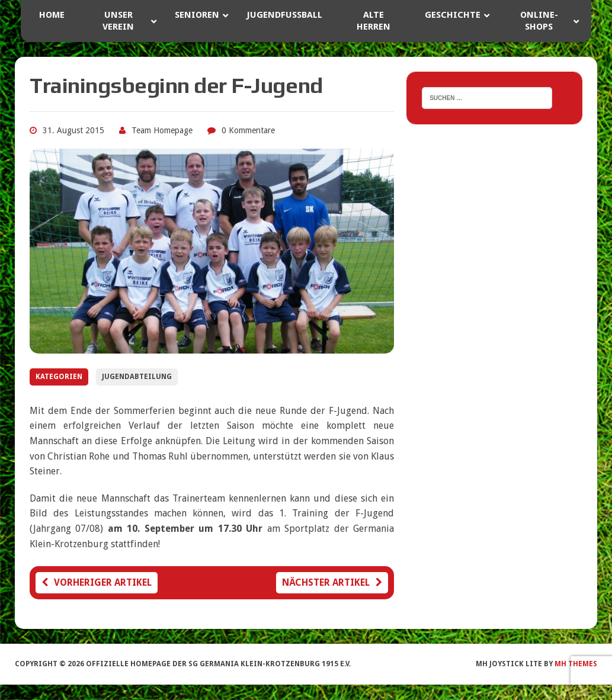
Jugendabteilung (137, 377)
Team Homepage (162, 130)
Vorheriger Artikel (97, 582)
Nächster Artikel (332, 582)
